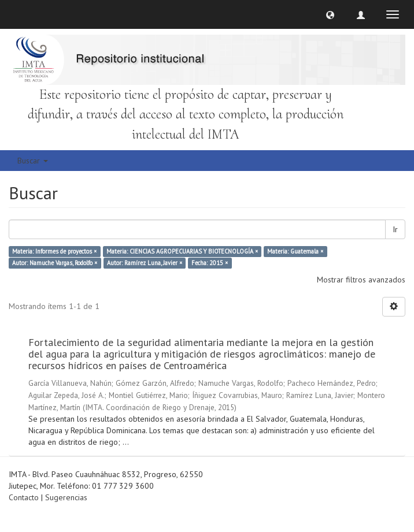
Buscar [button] (33, 161)
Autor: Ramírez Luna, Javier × (145, 263)
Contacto (24, 497)
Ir (395, 229)
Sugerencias (66, 497)
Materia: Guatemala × (295, 251)
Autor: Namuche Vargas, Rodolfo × (55, 263)
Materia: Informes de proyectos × (54, 251)
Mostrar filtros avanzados (361, 280)
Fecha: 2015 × (210, 263)
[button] (330, 14)
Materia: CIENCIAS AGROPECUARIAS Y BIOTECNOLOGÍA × (182, 251)
